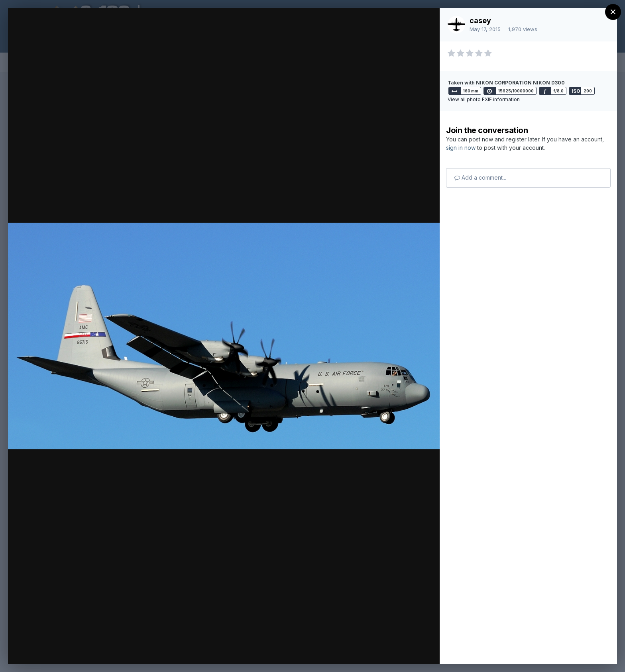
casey (480, 21)
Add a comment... (480, 177)
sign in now (461, 148)
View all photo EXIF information (484, 99)
